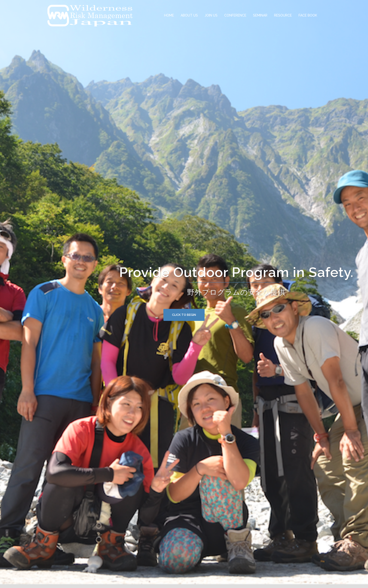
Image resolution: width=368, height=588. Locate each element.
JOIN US (211, 15)
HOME (169, 15)
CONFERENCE (235, 15)
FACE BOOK (308, 15)
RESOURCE (283, 15)
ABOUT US (189, 15)
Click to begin (184, 315)
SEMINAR (260, 15)
